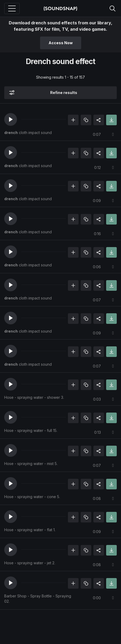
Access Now (61, 43)
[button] (11, 119)
